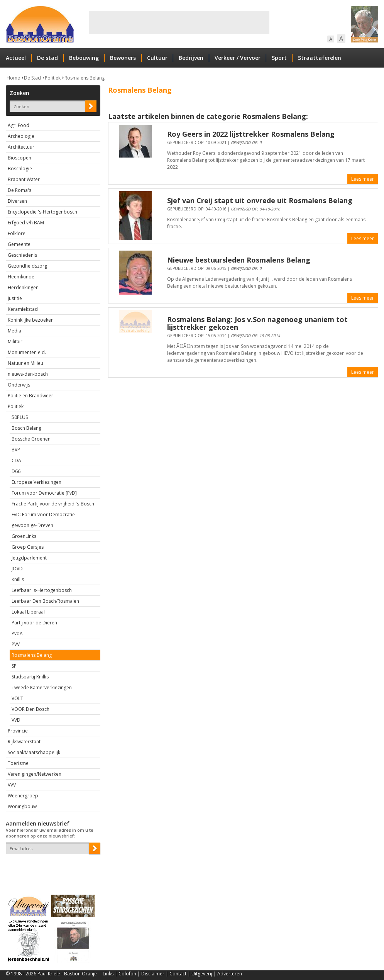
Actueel (16, 58)
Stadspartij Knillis (30, 677)
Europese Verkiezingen (36, 482)
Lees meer (363, 179)
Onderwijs (19, 385)
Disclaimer (153, 974)
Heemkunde (21, 277)
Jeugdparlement (29, 558)
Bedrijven (191, 58)
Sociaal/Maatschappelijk (34, 752)
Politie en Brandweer (30, 396)
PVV (16, 644)
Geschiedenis (22, 255)
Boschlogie (20, 169)
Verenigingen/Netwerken (35, 774)
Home (13, 78)
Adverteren (230, 974)
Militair (15, 342)
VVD (16, 720)
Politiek (53, 78)
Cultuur (157, 58)
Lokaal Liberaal (28, 612)
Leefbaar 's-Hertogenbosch (42, 590)
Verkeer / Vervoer (238, 58)
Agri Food (19, 125)
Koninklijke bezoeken (31, 320)
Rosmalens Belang (85, 78)
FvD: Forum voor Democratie (43, 515)
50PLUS (20, 417)
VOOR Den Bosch (30, 709)
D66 (16, 471)
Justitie (15, 298)
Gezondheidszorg (27, 266)
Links (108, 974)
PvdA (17, 633)
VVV (12, 785)
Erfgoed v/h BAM (26, 223)
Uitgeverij (202, 974)
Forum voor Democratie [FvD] (44, 493)
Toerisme (18, 763)
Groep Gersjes (28, 547)
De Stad (32, 78)
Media (14, 331)
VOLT (17, 698)
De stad (47, 58)
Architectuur (21, 147)
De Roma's (19, 190)
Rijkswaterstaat (24, 742)
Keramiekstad (23, 309)
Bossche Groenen (31, 439)
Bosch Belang (26, 428)
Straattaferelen (320, 58)
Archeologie (21, 136)
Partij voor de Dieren (34, 623)
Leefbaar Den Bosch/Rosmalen (45, 601)
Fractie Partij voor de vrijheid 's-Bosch (53, 504)
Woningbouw (22, 806)
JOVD (17, 569)
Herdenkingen (23, 287)
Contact (178, 974)
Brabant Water (24, 179)
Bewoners (123, 58)
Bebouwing (84, 58)
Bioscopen (19, 158)
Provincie (18, 731)
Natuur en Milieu (25, 363)
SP (14, 666)
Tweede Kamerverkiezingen (42, 688)
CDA (16, 460)
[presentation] (51, 868)
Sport (279, 58)
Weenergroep (23, 796)
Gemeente (19, 244)
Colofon (127, 974)
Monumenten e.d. (27, 352)
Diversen (17, 201)
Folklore (17, 233)
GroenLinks (24, 536)
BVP (16, 450)
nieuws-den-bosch (28, 374)
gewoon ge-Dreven (32, 525)
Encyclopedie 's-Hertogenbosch (42, 212)
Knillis (18, 579)
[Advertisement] (179, 22)
